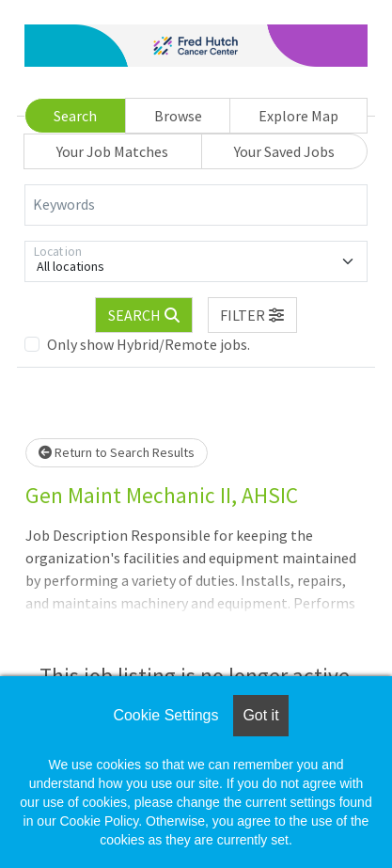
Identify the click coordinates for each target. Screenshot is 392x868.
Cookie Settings (165, 715)
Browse (178, 116)
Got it (260, 715)
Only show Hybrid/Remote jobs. (149, 344)
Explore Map (298, 116)
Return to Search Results (117, 452)
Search (75, 116)
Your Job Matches (112, 151)
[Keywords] (196, 205)
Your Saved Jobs (284, 151)
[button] (253, 315)
